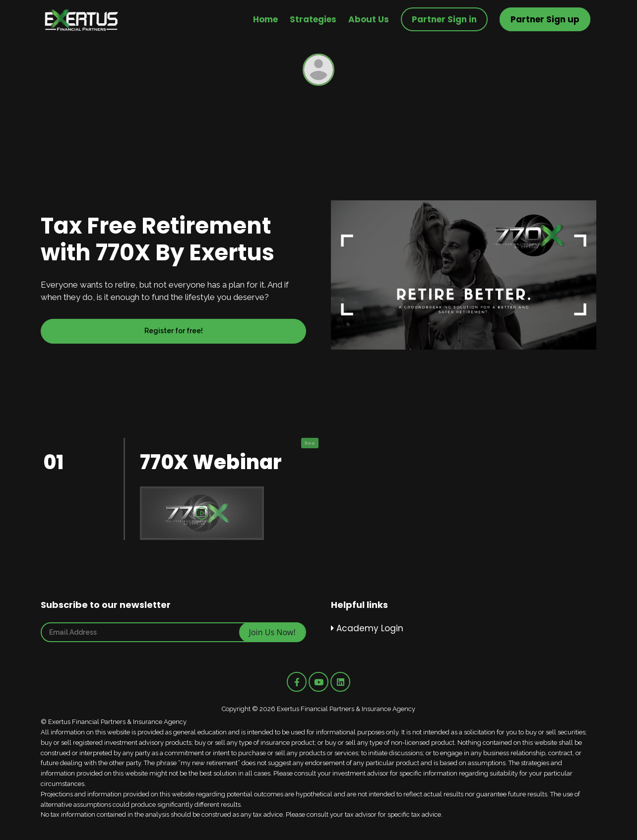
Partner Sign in (444, 19)
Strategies (313, 19)
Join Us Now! (272, 632)
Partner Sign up (545, 19)
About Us (369, 19)
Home (265, 19)
